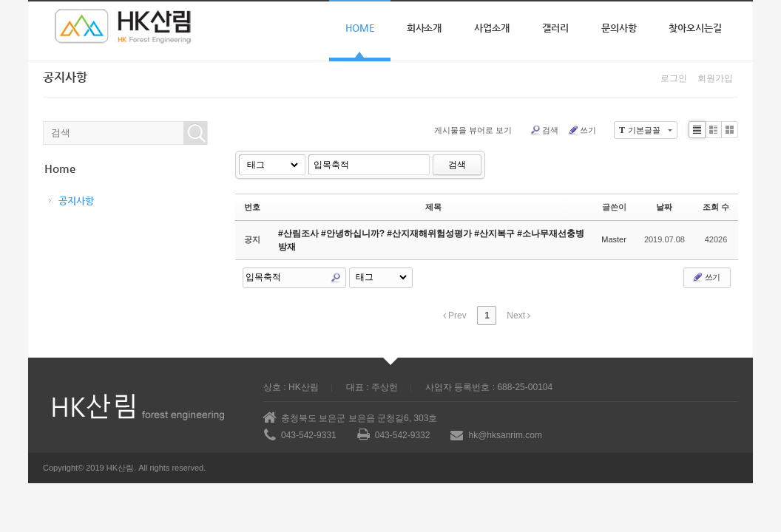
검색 (544, 130)
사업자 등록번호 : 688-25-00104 (489, 387)
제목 (433, 207)
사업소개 (492, 28)
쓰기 (582, 130)
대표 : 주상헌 (372, 387)
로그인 (674, 78)
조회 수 (716, 207)
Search (336, 278)
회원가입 (715, 78)
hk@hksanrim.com (505, 435)
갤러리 (555, 28)
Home (360, 28)
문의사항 (619, 28)
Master (614, 239)
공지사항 (76, 201)
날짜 (664, 207)
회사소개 (425, 28)
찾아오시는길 (695, 28)
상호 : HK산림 (291, 387)
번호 (252, 207)
